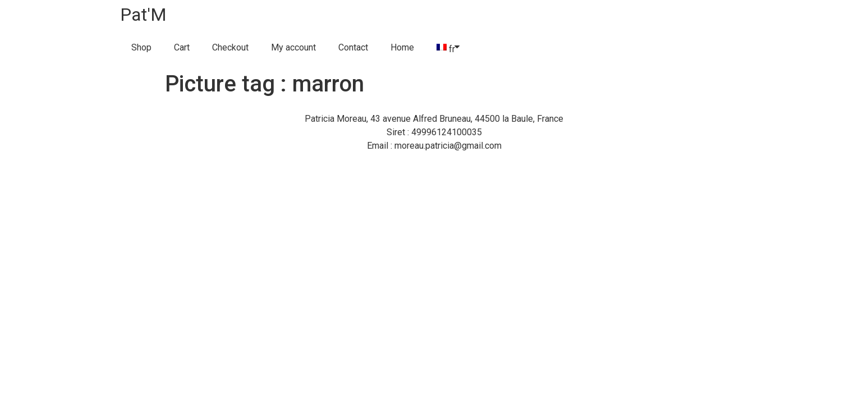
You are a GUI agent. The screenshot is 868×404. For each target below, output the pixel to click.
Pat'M (143, 15)
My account (293, 47)
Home (402, 47)
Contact (353, 47)
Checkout (230, 47)
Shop (141, 47)
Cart (182, 47)
